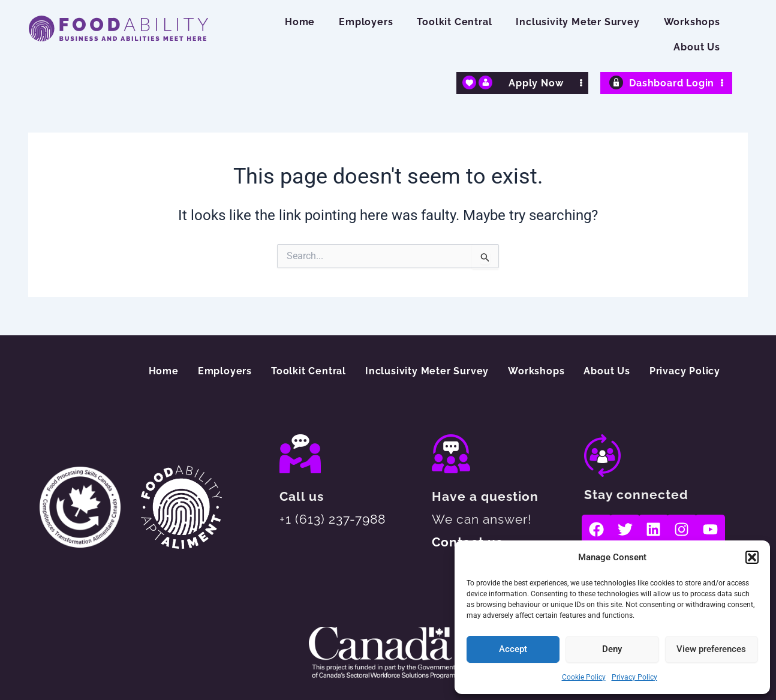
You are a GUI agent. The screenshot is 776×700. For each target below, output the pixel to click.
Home (300, 22)
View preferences (711, 649)
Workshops (692, 22)
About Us (697, 47)
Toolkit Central (454, 22)
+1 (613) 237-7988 (333, 519)
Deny (612, 649)
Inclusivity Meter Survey (578, 22)
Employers (366, 22)
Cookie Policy (584, 677)
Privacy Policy (634, 677)
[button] (752, 557)
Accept (513, 649)
